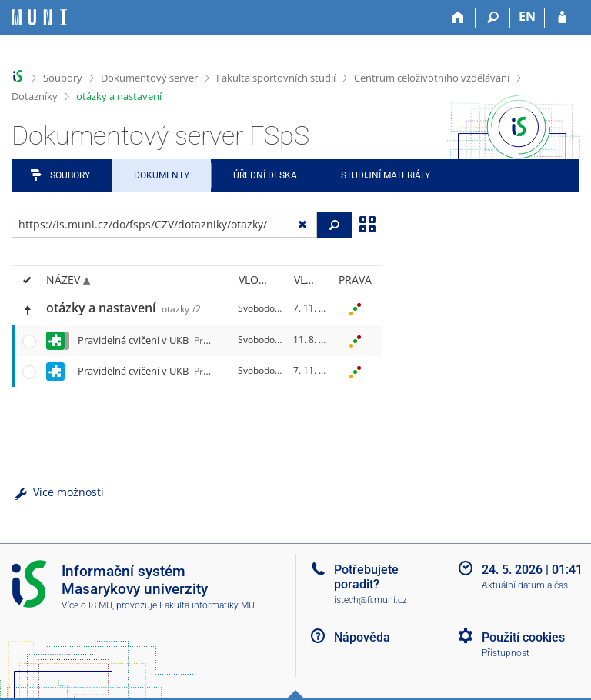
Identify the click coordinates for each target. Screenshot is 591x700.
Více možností (58, 492)
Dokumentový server (149, 78)
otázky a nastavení (119, 96)
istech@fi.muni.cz (371, 600)
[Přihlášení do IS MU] (562, 18)
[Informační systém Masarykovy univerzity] (39, 17)
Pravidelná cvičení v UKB (192, 340)
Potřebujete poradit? (366, 577)
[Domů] (458, 18)
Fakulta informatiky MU (207, 605)
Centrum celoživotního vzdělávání (432, 78)
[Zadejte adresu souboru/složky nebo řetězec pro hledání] (164, 225)
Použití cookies (523, 637)
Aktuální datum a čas (525, 585)
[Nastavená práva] (355, 308)
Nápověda (362, 637)
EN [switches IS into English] (527, 16)
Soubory (63, 78)
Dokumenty (162, 175)
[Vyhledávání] (493, 18)
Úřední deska (265, 175)
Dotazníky (35, 96)
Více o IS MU (87, 605)
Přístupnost (506, 653)
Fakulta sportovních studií (276, 78)
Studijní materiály (386, 175)
